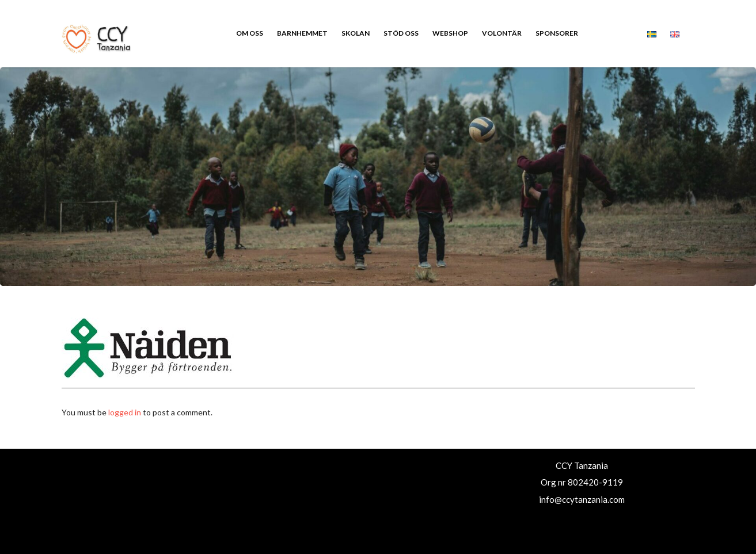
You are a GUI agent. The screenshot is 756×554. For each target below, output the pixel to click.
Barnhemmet (302, 33)
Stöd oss (401, 33)
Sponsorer (557, 33)
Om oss (250, 33)
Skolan (356, 33)
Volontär (502, 33)
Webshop (450, 33)
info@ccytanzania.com (582, 499)
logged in (125, 412)
